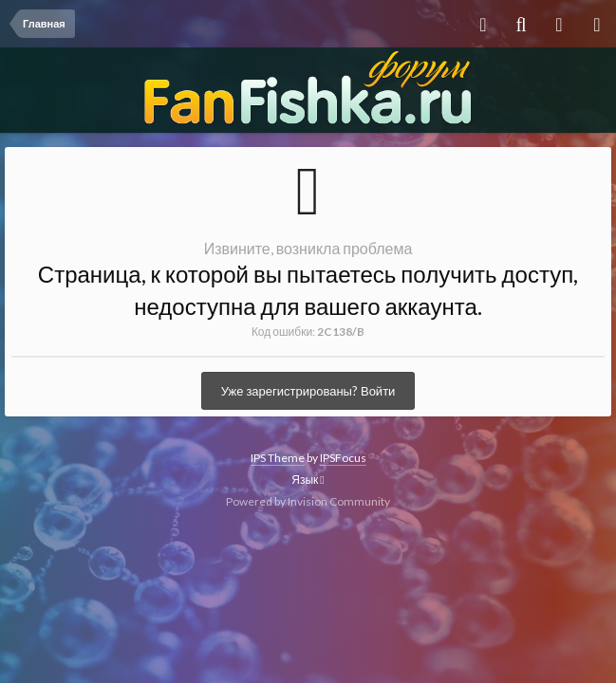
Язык (308, 480)
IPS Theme (278, 458)
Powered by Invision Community (308, 501)
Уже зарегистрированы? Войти (308, 391)
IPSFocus (343, 458)
